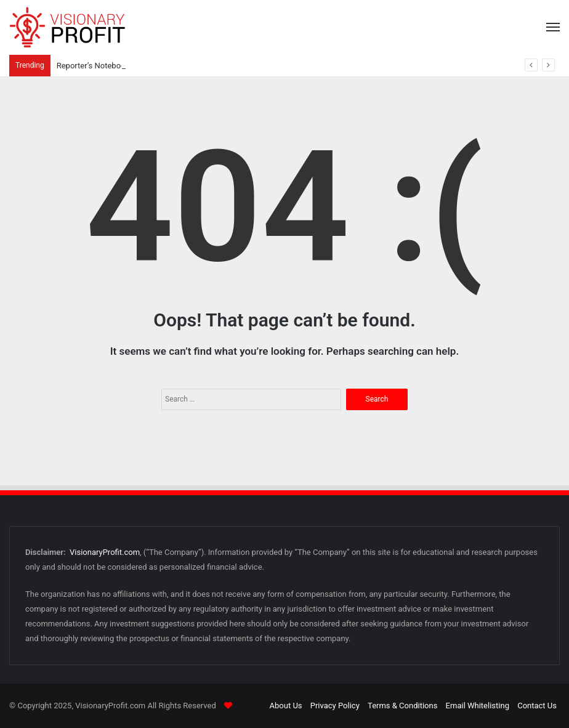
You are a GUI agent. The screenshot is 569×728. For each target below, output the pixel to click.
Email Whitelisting (478, 706)
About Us (286, 706)
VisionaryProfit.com (105, 552)
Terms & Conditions (402, 706)
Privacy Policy (335, 706)
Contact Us (537, 706)
